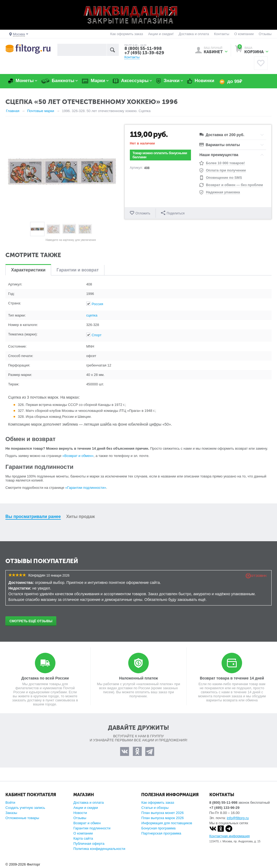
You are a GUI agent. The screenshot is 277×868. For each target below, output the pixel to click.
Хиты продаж (81, 517)
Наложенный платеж (138, 678)
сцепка (92, 315)
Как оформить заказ (127, 34)
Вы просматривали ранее (33, 517)
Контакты (222, 34)
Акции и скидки (86, 808)
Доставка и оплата (194, 34)
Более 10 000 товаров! (225, 163)
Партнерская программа (161, 833)
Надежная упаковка (223, 192)
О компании (244, 34)
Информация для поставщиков (167, 823)
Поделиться (173, 213)
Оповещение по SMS (224, 178)
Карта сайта (83, 838)
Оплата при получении (226, 170)
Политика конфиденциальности (99, 849)
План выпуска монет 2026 (162, 813)
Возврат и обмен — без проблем (234, 185)
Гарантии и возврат (78, 270)
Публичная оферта (89, 844)
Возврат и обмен (87, 823)
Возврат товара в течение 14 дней (232, 678)
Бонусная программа (158, 828)
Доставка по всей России (45, 678)
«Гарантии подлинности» (86, 488)
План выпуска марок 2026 (162, 818)
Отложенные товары (22, 818)
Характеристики (28, 270)
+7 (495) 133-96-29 (225, 808)
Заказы (11, 813)
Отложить (143, 213)
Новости (80, 813)
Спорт (97, 335)
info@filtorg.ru (238, 818)
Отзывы (265, 34)
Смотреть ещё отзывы (31, 621)
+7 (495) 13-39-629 (144, 53)
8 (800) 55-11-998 (143, 48)
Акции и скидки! (161, 34)
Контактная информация (230, 836)
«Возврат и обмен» (78, 456)
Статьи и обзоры (155, 808)
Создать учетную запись (25, 808)
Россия (98, 304)
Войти (10, 803)
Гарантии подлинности (92, 828)
